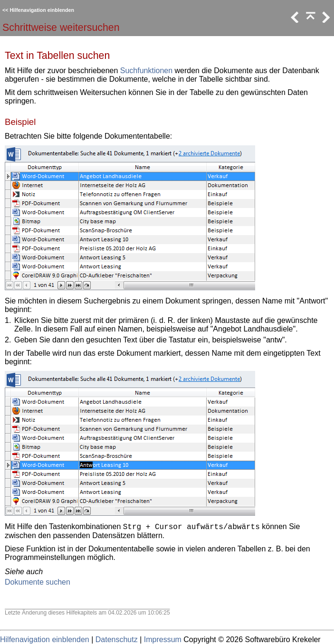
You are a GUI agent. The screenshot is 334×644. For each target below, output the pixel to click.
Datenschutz (117, 639)
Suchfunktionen (146, 71)
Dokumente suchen (38, 582)
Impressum (163, 639)
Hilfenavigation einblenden (42, 10)
